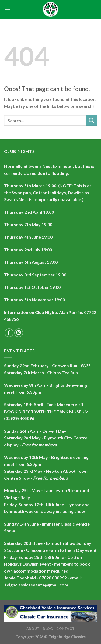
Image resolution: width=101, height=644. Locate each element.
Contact (65, 629)
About (33, 629)
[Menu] (7, 9)
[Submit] (92, 120)
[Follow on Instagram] (19, 333)
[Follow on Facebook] (9, 333)
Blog (48, 629)
